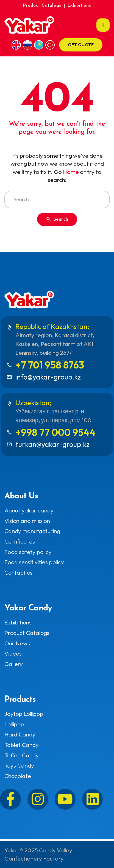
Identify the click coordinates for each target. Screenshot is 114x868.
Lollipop (14, 724)
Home (71, 172)
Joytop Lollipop (24, 714)
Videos (13, 653)
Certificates (20, 541)
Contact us (18, 573)
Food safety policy (28, 552)
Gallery (14, 664)
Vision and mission (27, 521)
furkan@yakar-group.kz (52, 444)
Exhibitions (79, 6)
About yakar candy (29, 510)
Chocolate (18, 776)
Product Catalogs (42, 6)
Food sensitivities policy (34, 562)
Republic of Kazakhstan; (52, 326)
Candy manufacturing (32, 531)
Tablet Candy (22, 745)
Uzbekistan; (33, 402)
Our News (17, 643)
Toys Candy (19, 765)
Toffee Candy (22, 755)
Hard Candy (20, 734)
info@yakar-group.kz (48, 377)
